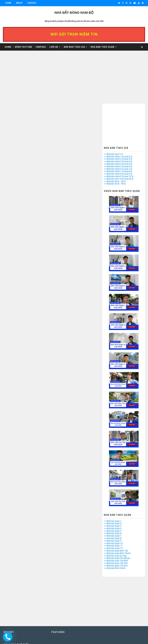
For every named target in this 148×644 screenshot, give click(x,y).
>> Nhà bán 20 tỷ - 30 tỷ (115, 137)
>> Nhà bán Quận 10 (113, 499)
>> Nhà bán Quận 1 (113, 477)
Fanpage (41, 47)
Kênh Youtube (24, 47)
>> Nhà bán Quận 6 (113, 489)
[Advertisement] (52, 80)
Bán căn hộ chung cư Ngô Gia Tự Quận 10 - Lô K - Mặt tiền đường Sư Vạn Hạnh (127, 600)
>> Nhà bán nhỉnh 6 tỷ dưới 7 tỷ (118, 125)
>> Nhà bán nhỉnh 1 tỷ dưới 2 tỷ (118, 112)
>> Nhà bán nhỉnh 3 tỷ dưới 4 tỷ (118, 117)
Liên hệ (54, 47)
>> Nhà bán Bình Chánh (115, 524)
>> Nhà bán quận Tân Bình (116, 516)
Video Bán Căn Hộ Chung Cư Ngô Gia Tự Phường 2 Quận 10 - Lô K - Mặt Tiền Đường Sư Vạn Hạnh (127, 625)
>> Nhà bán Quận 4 (113, 484)
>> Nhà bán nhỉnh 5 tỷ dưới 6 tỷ (118, 122)
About (19, 3)
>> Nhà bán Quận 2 (113, 479)
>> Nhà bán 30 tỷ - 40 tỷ (115, 139)
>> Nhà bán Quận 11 (113, 501)
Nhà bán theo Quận (103, 47)
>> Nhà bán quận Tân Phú (116, 519)
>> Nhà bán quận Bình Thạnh (117, 509)
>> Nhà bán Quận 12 (113, 504)
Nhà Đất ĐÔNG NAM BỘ (74, 13)
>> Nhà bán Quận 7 (113, 492)
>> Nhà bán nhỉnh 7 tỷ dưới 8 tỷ (118, 127)
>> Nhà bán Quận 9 (113, 497)
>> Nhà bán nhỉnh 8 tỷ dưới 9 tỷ (118, 130)
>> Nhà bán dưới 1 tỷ (113, 110)
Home (8, 3)
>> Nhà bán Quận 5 (113, 487)
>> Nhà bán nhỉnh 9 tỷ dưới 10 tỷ (119, 132)
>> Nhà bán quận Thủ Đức (116, 521)
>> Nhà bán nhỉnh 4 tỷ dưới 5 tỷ (118, 120)
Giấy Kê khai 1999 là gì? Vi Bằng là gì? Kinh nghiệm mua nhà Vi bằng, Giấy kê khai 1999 (127, 612)
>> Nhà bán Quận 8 (113, 494)
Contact (32, 3)
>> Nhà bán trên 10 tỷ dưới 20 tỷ (119, 135)
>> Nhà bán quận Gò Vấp (115, 511)
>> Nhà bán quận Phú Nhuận (117, 514)
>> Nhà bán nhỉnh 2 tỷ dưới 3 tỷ (118, 115)
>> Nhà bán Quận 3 (113, 482)
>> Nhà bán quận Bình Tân (116, 506)
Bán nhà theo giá (74, 47)
